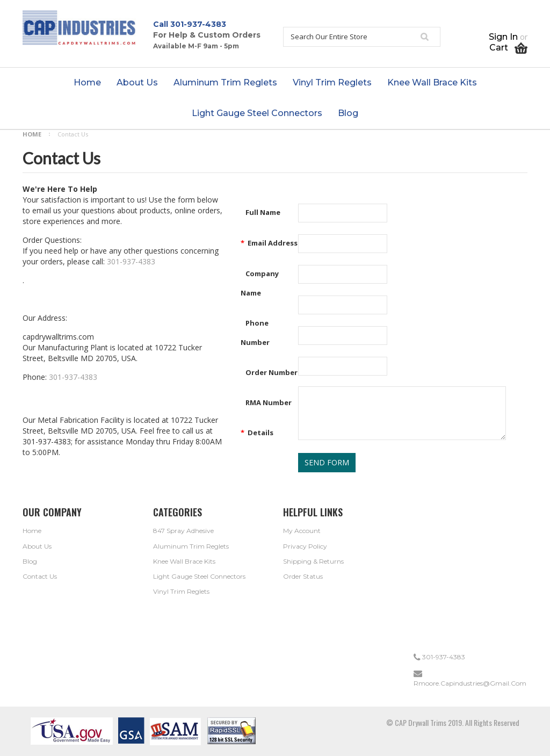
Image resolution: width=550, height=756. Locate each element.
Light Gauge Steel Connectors (199, 576)
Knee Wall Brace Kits (184, 561)
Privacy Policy (305, 546)
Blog (30, 561)
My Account (302, 531)
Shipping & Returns (313, 561)
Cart (508, 48)
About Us (37, 546)
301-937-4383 (198, 24)
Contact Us (40, 576)
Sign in (503, 37)
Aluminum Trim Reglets (191, 546)
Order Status (303, 576)
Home (32, 134)
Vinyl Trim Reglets (181, 591)
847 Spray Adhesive (183, 531)
